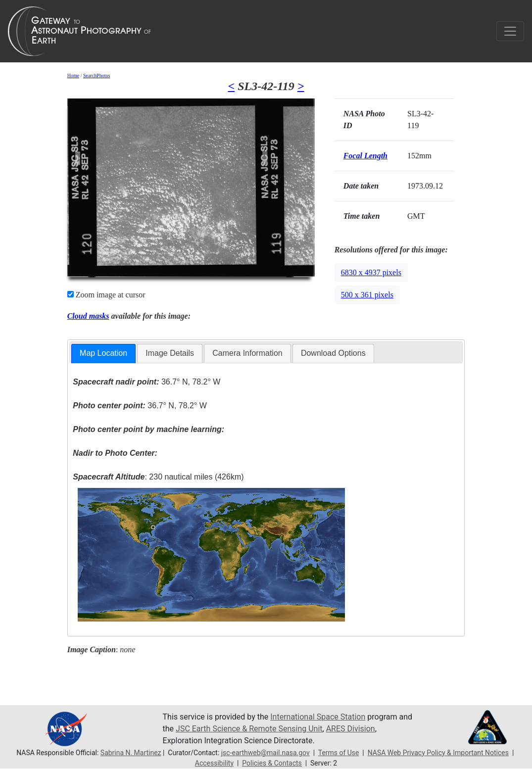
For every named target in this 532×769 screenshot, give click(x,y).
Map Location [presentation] (103, 353)
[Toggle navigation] (510, 31)
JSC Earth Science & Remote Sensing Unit (249, 729)
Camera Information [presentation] (247, 353)
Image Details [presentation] (170, 353)
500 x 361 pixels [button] (367, 295)
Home (73, 75)
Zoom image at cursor (106, 295)
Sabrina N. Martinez (131, 753)
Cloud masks (88, 316)
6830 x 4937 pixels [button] (371, 272)
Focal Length (365, 156)
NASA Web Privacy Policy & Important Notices (438, 753)
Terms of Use (339, 753)
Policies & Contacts (272, 763)
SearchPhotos (97, 75)
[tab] (103, 354)
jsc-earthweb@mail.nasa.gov (266, 753)
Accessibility (214, 763)
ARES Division (351, 729)
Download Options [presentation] (333, 353)
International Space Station (318, 717)
